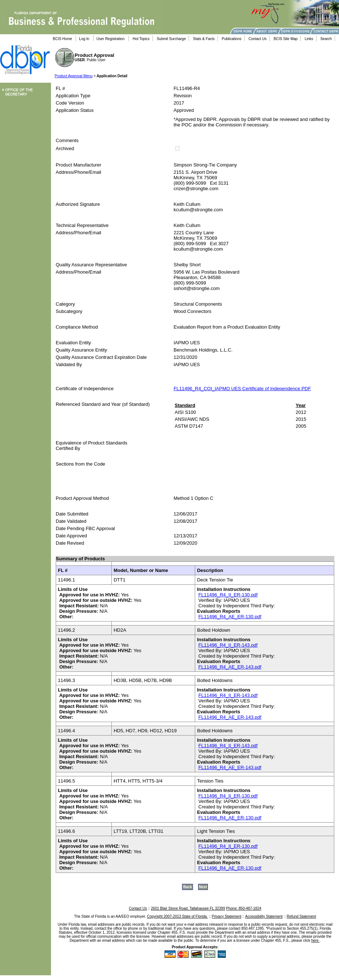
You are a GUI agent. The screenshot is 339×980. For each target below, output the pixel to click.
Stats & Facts (204, 39)
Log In (84, 39)
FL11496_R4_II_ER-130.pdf (228, 595)
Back (188, 887)
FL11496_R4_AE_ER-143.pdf (230, 667)
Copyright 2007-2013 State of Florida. (178, 916)
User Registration (111, 39)
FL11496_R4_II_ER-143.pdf (228, 645)
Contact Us (258, 39)
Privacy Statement (227, 916)
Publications (232, 39)
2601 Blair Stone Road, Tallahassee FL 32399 (188, 908)
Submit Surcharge (171, 39)
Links (309, 39)
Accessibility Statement (264, 916)
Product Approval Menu (74, 76)
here (316, 940)
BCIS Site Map (286, 39)
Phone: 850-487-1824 (244, 908)
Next (203, 887)
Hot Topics (141, 39)
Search (326, 39)
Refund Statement (301, 916)
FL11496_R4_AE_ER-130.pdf (230, 617)
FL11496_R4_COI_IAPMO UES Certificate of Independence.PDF (242, 389)
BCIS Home (62, 39)
